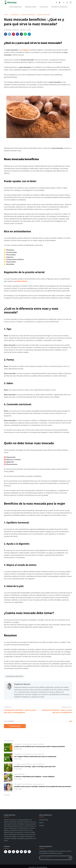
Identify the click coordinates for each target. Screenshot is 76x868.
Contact (42, 825)
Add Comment (15, 726)
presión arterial (21, 281)
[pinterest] (13, 852)
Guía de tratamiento (27, 744)
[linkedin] (9, 852)
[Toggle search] (67, 3)
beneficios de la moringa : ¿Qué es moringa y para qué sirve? (35, 766)
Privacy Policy (44, 820)
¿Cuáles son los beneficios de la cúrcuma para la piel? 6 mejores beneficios (39, 746)
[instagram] (25, 852)
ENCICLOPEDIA (44, 7)
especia (26, 50)
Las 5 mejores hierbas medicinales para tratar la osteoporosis (35, 756)
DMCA (41, 823)
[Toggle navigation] (70, 3)
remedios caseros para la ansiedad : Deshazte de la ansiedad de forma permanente (42, 786)
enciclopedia (17, 744)
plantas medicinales (39, 744)
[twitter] (59, 3)
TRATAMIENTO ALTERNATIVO (59, 7)
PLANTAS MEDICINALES (15, 7)
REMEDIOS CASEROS (31, 7)
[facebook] (56, 3)
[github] (29, 852)
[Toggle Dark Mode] (64, 3)
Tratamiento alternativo (14, 676)
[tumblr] (6, 852)
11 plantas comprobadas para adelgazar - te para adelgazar (34, 776)
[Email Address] (53, 858)
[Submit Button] (70, 858)
